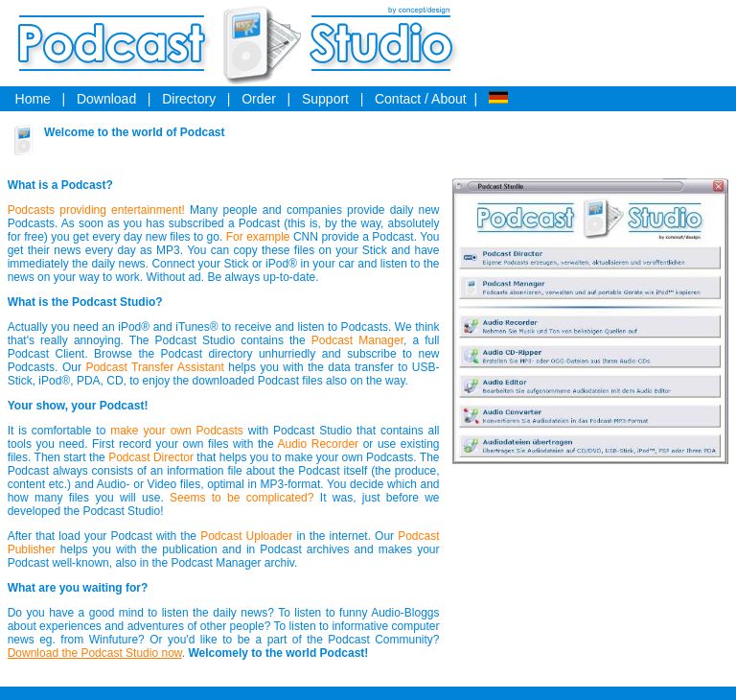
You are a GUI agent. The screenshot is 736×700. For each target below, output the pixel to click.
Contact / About (421, 99)
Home (33, 99)
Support (325, 99)
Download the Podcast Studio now (95, 653)
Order (259, 99)
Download (106, 99)
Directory (189, 99)
